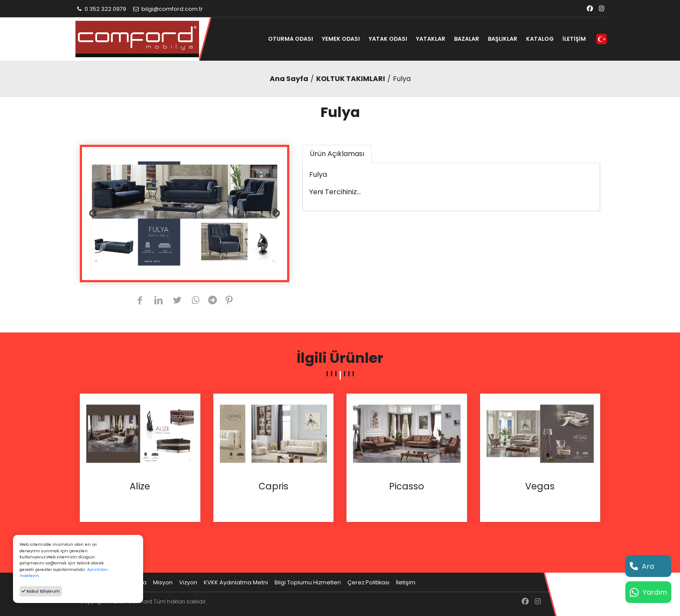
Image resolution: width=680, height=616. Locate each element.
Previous (93, 214)
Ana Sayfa (289, 79)
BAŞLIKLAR (503, 39)
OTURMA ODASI (291, 39)
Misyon (163, 582)
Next (276, 214)
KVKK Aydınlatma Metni (236, 582)
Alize (140, 486)
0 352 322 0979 (101, 9)
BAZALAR (467, 39)
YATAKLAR (431, 39)
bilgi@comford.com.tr (168, 9)
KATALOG (540, 39)
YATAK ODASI (388, 39)
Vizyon (188, 582)
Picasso (407, 486)
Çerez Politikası (368, 582)
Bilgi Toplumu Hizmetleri (308, 582)
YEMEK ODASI (341, 39)
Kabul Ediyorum (41, 591)
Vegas (540, 486)
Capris (273, 486)
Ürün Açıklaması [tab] (337, 154)
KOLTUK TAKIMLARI (351, 79)
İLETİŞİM (574, 39)
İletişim (406, 582)
